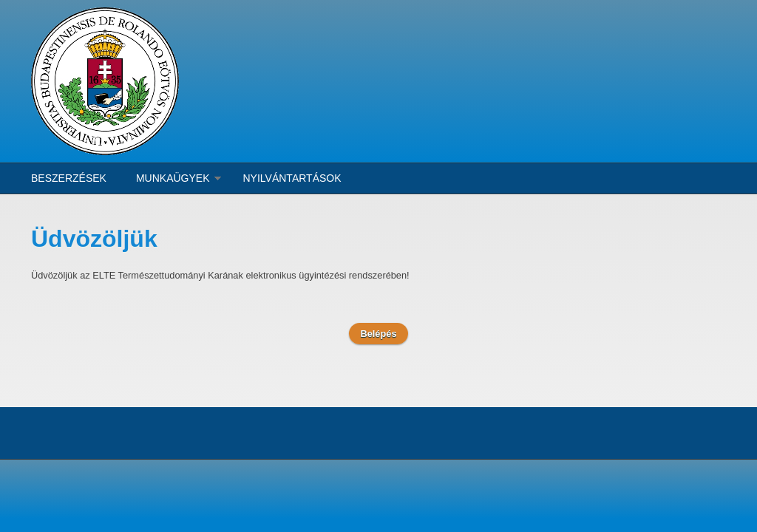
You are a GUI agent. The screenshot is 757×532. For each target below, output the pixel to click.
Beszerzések (69, 178)
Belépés (378, 334)
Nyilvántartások (292, 178)
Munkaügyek (173, 178)
